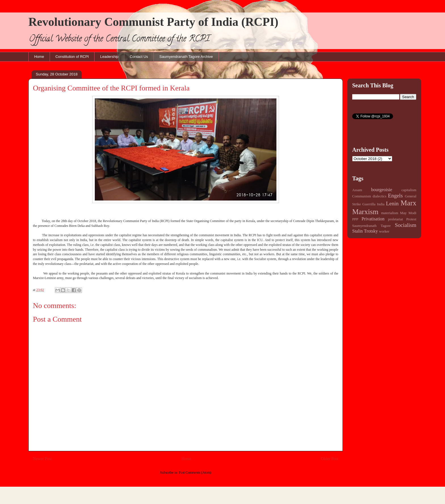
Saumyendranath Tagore (371, 226)
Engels (395, 196)
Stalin (357, 231)
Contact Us (139, 57)
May (403, 213)
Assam (357, 190)
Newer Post (42, 459)
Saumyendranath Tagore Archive (186, 57)
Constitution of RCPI (72, 57)
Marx (409, 203)
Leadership (109, 57)
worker (384, 231)
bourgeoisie (382, 190)
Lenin (392, 204)
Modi (412, 213)
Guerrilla (369, 204)
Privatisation (373, 219)
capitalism (409, 190)
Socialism (406, 225)
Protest (411, 219)
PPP (355, 219)
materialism (390, 213)
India (381, 204)
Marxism (365, 212)
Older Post (330, 459)
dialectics (379, 196)
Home (39, 57)
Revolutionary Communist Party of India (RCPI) (153, 22)
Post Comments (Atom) (195, 473)
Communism (362, 196)
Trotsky (371, 231)
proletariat (395, 219)
